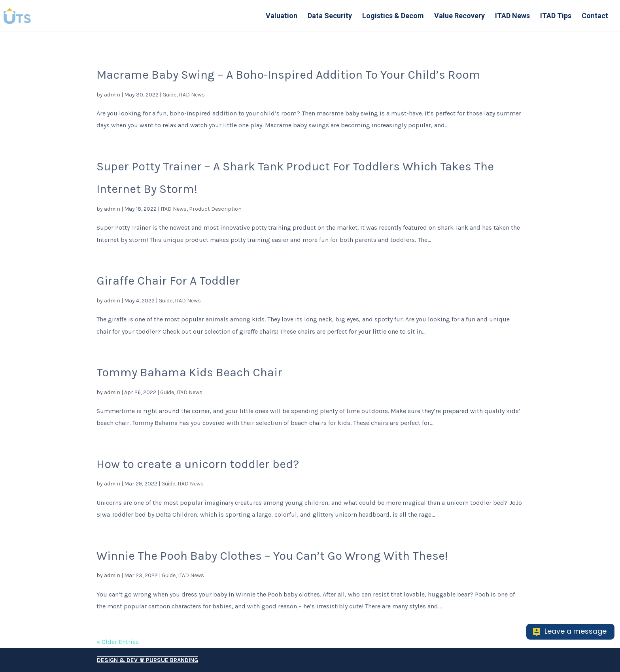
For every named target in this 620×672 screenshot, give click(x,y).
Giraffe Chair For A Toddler (168, 281)
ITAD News (512, 16)
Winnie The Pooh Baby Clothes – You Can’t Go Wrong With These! (272, 556)
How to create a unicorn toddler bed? (198, 464)
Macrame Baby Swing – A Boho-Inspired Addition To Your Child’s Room (288, 75)
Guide (169, 95)
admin (112, 95)
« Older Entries (118, 642)
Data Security (330, 16)
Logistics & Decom (393, 16)
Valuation (282, 16)
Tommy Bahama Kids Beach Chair (189, 372)
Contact (595, 16)
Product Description (215, 209)
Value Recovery (459, 16)
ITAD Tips (556, 16)
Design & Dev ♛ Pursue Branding (147, 660)
